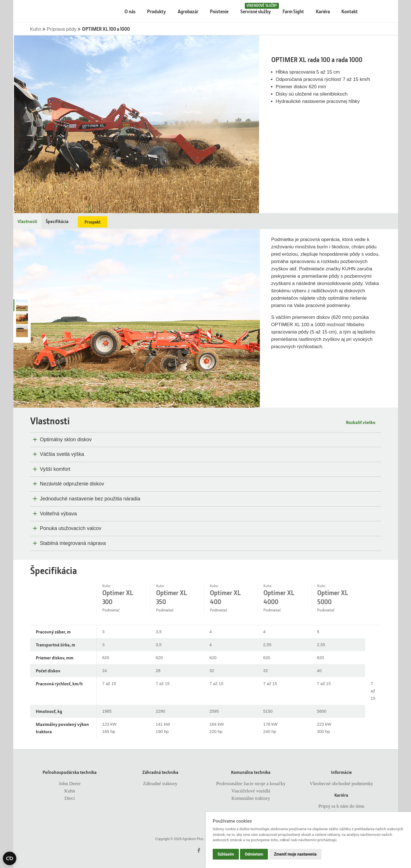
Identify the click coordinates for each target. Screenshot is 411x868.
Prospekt (93, 222)
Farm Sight (293, 11)
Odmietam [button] (254, 854)
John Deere (70, 784)
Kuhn (36, 29)
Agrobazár (188, 11)
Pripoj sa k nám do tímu (341, 806)
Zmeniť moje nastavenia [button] (295, 854)
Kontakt (350, 11)
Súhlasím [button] (226, 854)
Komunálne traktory (251, 798)
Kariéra (323, 11)
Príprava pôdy (62, 29)
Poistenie (219, 11)
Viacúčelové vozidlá (251, 791)
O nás (130, 11)
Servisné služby (258, 9)
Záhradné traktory (160, 784)
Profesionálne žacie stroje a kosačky (251, 784)
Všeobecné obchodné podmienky (341, 784)
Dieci (70, 798)
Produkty (156, 11)
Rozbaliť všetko (361, 422)
